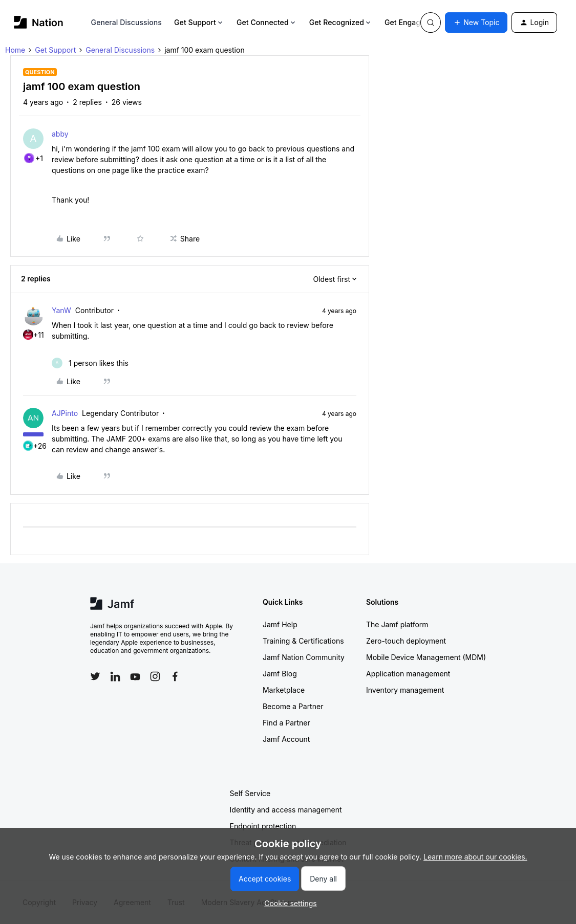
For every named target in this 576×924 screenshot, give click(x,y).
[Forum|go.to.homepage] (39, 22)
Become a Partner (293, 706)
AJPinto (65, 413)
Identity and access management (286, 810)
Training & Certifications (303, 641)
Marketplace (284, 690)
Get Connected (267, 22)
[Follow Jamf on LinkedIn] (115, 676)
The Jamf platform (397, 624)
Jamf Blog (280, 674)
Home (15, 50)
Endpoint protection (263, 826)
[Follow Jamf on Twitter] (95, 676)
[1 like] (90, 363)
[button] (476, 23)
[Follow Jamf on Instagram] (155, 676)
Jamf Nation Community (304, 657)
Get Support (199, 22)
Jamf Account (286, 739)
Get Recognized (341, 22)
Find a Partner (286, 723)
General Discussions (126, 22)
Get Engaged (411, 22)
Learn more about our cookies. (475, 857)
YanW (61, 310)
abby (60, 134)
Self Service (250, 793)
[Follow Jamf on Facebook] (175, 676)
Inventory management (405, 690)
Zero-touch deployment (406, 641)
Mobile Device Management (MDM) (426, 657)
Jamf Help (280, 624)
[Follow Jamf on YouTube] (135, 676)
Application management (408, 674)
